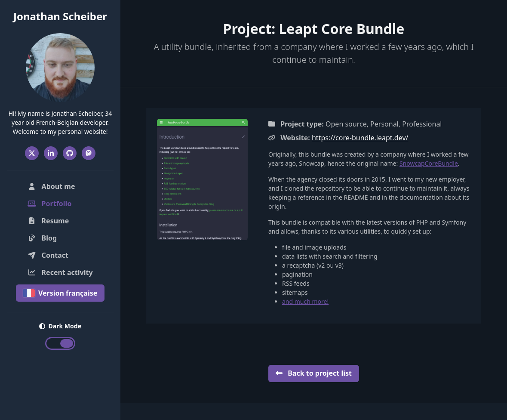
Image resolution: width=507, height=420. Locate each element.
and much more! (305, 301)
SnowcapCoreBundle (429, 163)
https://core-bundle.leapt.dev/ (360, 138)
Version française (60, 293)
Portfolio (62, 203)
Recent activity (60, 272)
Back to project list (314, 373)
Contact (48, 255)
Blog (42, 238)
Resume (48, 221)
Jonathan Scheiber (60, 16)
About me (51, 186)
